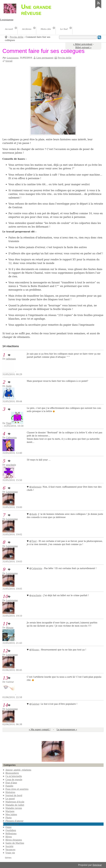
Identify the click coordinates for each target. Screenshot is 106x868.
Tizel (9, 423)
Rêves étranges (14, 840)
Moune (10, 628)
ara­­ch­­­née (36, 595)
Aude (9, 386)
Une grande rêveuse (36, 10)
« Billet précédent (83, 44)
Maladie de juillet (15, 805)
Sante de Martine (15, 843)
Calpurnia (11, 438)
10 (5, 597)
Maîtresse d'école (15, 802)
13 (5, 678)
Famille (9, 786)
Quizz (8, 827)
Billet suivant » (83, 47)
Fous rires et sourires (17, 789)
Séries (8, 858)
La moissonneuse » (67, 730)
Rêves (9, 837)
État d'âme (11, 783)
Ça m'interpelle (14, 776)
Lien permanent (45, 58)
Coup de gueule (14, 780)
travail (9, 61)
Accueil (6, 37)
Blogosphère (12, 773)
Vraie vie (10, 853)
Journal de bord (14, 795)
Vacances (10, 850)
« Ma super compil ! (40, 730)
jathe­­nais (36, 487)
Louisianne (13, 58)
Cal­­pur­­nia (37, 568)
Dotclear (97, 865)
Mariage (10, 811)
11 (5, 624)
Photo (9, 818)
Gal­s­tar (35, 704)
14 (5, 705)
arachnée (11, 465)
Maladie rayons (14, 808)
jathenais (11, 359)
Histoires (10, 792)
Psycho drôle (17, 37)
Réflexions (11, 834)
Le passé (10, 799)
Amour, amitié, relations (18, 770)
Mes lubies (11, 814)
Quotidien (11, 830)
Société (9, 846)
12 (5, 651)
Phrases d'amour (14, 821)
